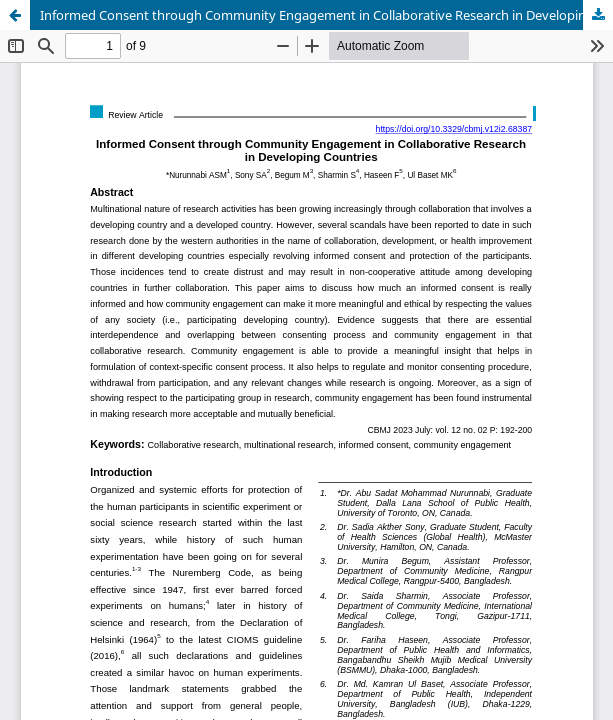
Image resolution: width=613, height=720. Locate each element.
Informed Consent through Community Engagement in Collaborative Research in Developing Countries (326, 15)
